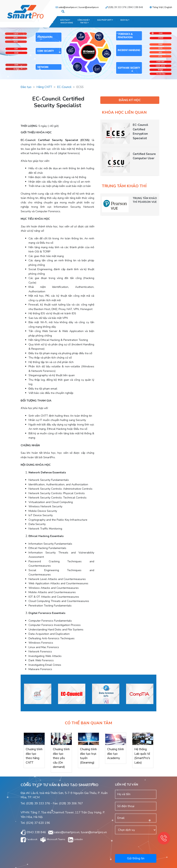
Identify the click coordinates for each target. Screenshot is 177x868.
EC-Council (64, 87)
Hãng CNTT (44, 87)
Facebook (29, 839)
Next (159, 694)
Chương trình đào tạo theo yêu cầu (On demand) (61, 758)
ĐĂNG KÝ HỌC (130, 100)
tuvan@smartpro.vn (89, 7)
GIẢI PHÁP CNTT (105, 20)
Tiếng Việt (158, 7)
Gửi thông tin (136, 858)
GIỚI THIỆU (47, 20)
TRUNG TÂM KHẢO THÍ (43, 23)
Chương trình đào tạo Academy (116, 754)
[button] (63, 12)
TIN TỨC (84, 23)
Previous (18, 694)
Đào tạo (26, 87)
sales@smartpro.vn (68, 7)
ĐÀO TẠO (65, 20)
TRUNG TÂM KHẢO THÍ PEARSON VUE (145, 200)
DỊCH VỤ (125, 20)
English (168, 7)
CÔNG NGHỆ (84, 20)
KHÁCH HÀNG (67, 23)
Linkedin (75, 839)
